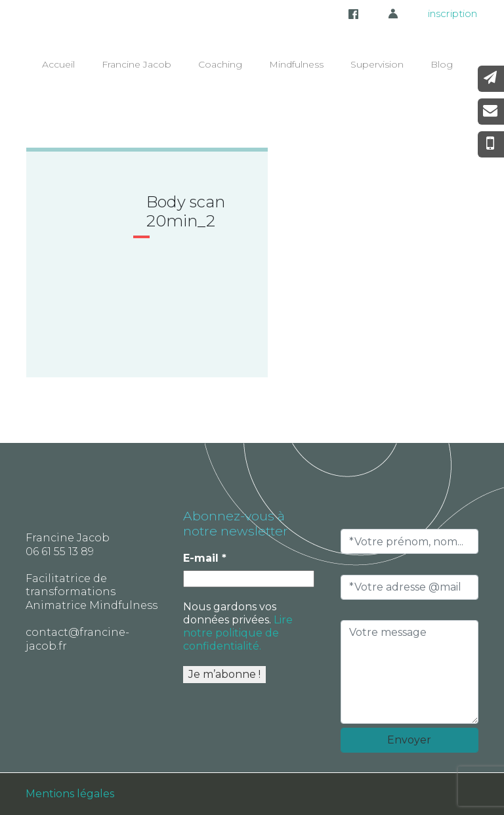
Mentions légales (70, 794)
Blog (442, 64)
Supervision (377, 64)
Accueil (58, 64)
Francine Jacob (136, 64)
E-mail (205, 558)
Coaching (220, 64)
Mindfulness (296, 64)
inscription (452, 13)
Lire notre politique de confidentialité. (238, 633)
